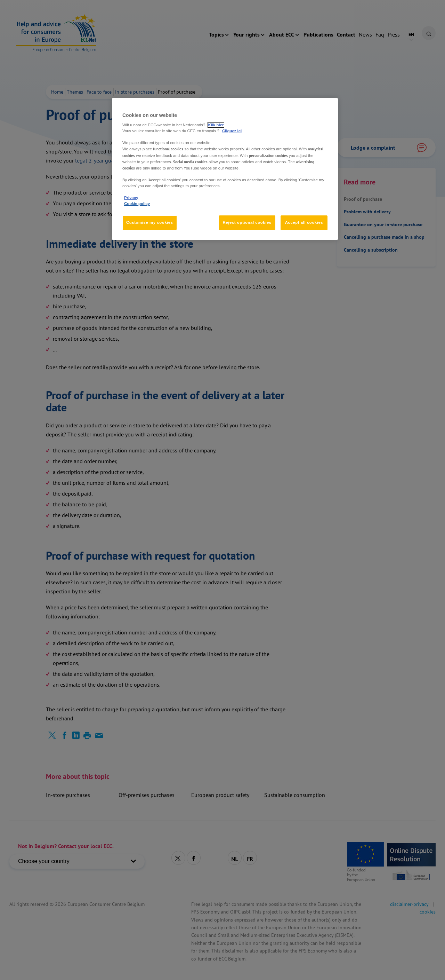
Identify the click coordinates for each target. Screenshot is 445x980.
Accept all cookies (304, 222)
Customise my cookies (150, 222)
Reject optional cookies (247, 222)
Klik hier (216, 125)
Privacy (131, 198)
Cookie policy (137, 204)
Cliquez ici (232, 131)
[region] (225, 169)
